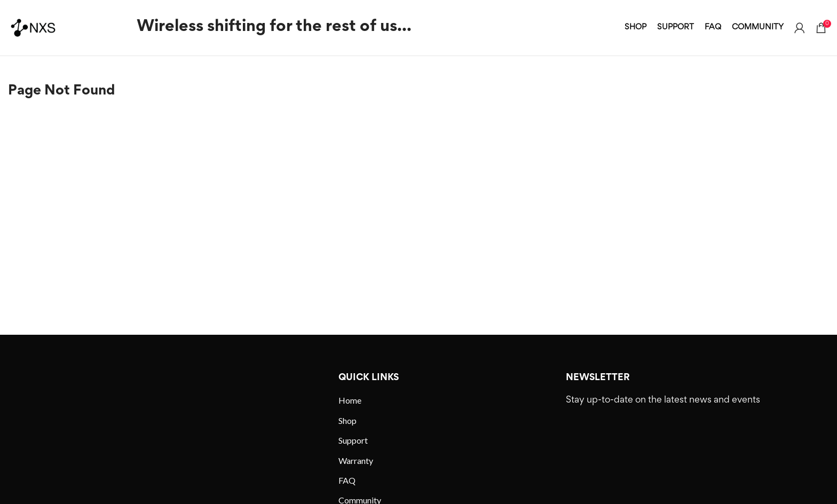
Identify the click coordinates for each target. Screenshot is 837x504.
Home (350, 400)
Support (353, 440)
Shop (348, 420)
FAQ (347, 480)
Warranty (356, 460)
